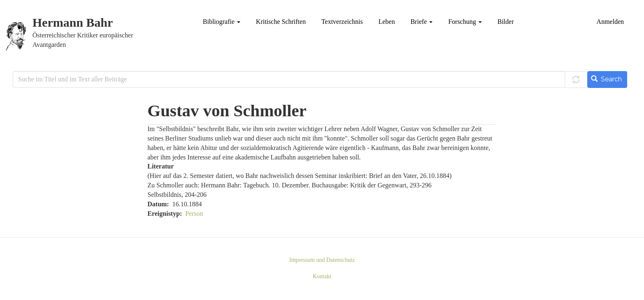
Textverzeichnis (342, 22)
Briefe (421, 22)
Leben (386, 22)
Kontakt (322, 276)
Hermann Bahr (73, 23)
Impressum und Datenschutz (322, 260)
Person (194, 213)
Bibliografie (222, 22)
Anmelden (610, 22)
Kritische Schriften (281, 22)
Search (606, 79)
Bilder (506, 22)
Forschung (465, 22)
